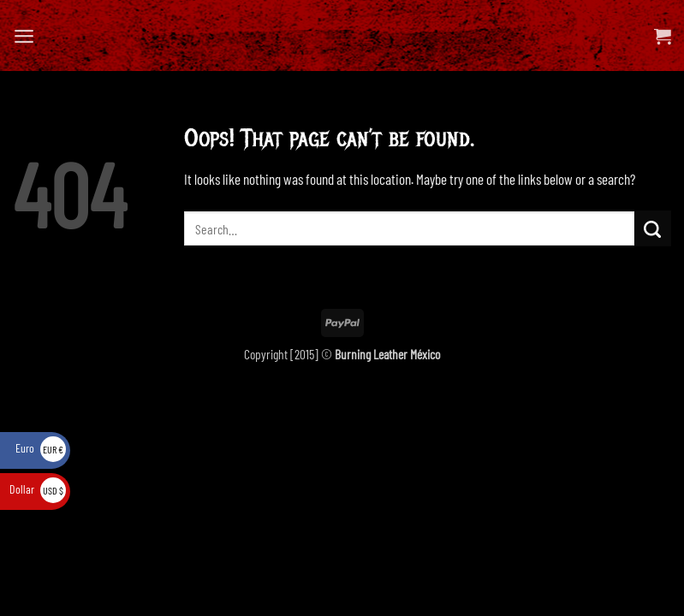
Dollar (38, 489)
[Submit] (653, 228)
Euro (41, 448)
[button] (24, 36)
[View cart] (663, 36)
